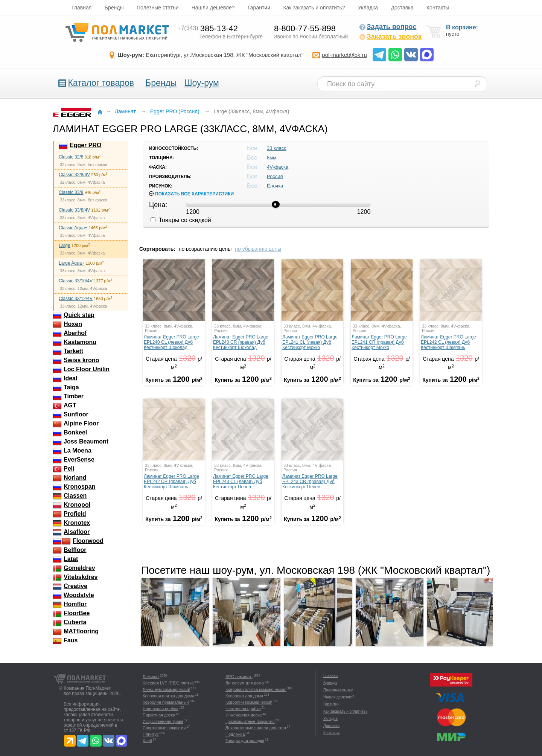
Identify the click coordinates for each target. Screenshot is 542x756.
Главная (81, 8)
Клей (147, 741)
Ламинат (151, 677)
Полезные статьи (158, 8)
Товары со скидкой (181, 220)
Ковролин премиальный (166, 702)
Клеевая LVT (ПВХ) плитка (168, 683)
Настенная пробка (243, 709)
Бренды (114, 8)
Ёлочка (275, 186)
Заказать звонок (390, 37)
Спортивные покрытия (164, 728)
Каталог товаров (101, 83)
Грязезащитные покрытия (250, 721)
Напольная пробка (161, 709)
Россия (275, 176)
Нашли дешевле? (213, 8)
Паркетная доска (159, 715)
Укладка (368, 8)
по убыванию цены (258, 249)
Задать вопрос (388, 27)
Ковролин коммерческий (249, 702)
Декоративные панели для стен (256, 728)
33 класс (277, 148)
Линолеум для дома (245, 683)
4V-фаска (278, 167)
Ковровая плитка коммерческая (256, 689)
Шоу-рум (201, 83)
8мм (272, 158)
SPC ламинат (239, 677)
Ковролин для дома (244, 696)
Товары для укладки (245, 741)
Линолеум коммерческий (166, 689)
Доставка (402, 8)
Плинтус (151, 734)
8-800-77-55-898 (305, 28)
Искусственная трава (163, 721)
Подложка (235, 734)
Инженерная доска (244, 715)
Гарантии (259, 8)
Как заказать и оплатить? (314, 8)
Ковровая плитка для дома (168, 696)
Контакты (438, 8)
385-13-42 (208, 28)
